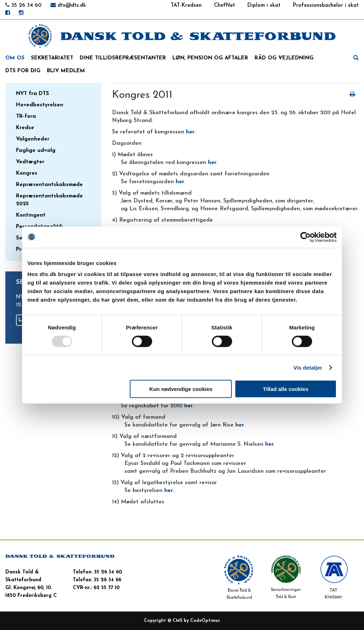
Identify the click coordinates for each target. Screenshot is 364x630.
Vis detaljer (308, 367)
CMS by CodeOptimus (196, 621)
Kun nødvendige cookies (181, 389)
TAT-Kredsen (186, 6)
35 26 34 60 (26, 6)
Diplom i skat (264, 6)
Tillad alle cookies (285, 389)
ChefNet (224, 6)
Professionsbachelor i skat (326, 6)
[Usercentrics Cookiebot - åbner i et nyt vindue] (306, 237)
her (190, 132)
